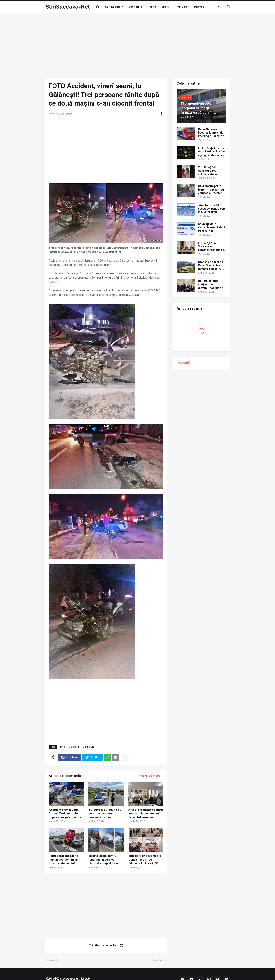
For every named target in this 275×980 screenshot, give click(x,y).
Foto (62, 747)
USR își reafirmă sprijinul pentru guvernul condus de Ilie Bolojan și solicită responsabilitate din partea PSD (212, 285)
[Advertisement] (137, 45)
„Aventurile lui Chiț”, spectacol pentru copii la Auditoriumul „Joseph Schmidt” (212, 209)
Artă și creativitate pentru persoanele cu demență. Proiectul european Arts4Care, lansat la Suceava (146, 814)
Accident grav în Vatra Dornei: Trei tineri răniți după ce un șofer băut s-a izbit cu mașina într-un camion (66, 814)
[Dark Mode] (220, 7)
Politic (152, 7)
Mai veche (159, 960)
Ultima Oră (89, 747)
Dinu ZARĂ (183, 363)
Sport (165, 7)
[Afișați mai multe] (124, 757)
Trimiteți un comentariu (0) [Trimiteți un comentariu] (106, 945)
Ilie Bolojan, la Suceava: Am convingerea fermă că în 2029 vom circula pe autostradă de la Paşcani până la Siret (212, 247)
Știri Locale (113, 7)
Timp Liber (181, 7)
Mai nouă (53, 960)
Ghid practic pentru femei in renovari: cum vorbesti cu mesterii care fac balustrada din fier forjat (212, 190)
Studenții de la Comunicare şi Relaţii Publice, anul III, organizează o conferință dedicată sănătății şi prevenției (212, 228)
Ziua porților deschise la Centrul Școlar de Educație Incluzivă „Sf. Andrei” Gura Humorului (145, 860)
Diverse (199, 7)
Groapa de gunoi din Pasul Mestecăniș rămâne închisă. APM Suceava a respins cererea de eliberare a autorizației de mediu (212, 266)
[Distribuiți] (160, 114)
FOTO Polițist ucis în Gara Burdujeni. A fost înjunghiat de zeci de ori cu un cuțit (212, 152)
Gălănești (74, 747)
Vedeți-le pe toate (150, 776)
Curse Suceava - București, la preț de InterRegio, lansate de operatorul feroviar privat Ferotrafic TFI (212, 133)
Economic (135, 7)
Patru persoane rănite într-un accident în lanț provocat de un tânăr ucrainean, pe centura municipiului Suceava (64, 860)
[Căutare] (227, 7)
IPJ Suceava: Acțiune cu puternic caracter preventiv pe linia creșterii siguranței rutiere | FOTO (105, 814)
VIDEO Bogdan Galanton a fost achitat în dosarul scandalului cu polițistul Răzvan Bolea (209, 171)
